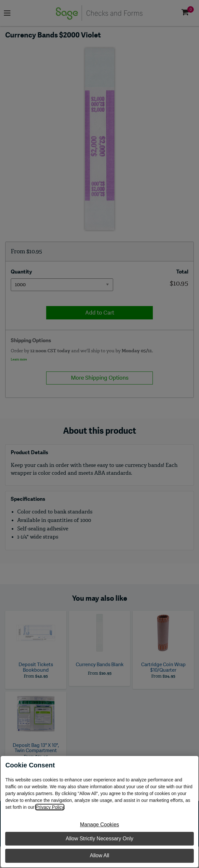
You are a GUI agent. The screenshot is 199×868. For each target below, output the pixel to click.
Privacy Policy (50, 807)
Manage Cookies (99, 825)
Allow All (99, 855)
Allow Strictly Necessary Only (99, 839)
